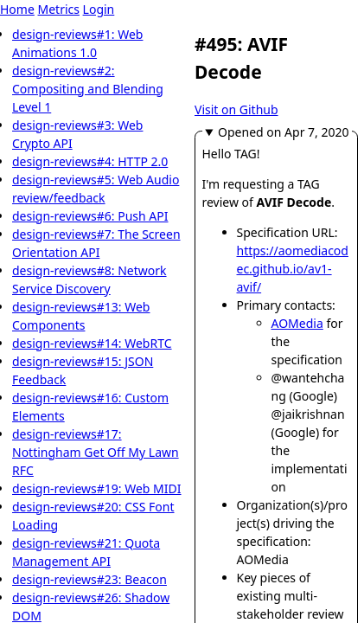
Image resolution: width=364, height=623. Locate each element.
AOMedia (297, 323)
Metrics (58, 9)
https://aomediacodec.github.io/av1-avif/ (293, 269)
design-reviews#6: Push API (90, 216)
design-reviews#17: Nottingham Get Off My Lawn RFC (96, 452)
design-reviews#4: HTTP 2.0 (90, 161)
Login (99, 9)
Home (17, 9)
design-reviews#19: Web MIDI (97, 488)
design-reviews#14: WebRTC (92, 343)
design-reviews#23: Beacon (89, 579)
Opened (283, 132)
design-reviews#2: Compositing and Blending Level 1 (88, 89)
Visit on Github (236, 109)
